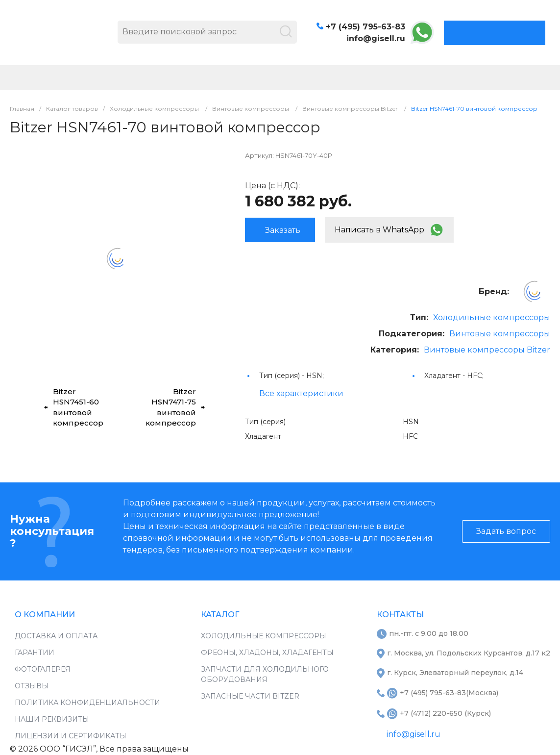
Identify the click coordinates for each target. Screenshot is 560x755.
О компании (45, 615)
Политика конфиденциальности (87, 703)
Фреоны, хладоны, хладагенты (267, 653)
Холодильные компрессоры (492, 317)
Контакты (400, 615)
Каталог (220, 615)
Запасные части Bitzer (250, 696)
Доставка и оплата (56, 636)
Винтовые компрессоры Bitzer (487, 350)
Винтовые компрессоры (500, 334)
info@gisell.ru (376, 38)
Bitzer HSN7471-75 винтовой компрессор (175, 407)
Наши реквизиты (52, 719)
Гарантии (35, 653)
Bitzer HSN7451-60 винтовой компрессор (74, 407)
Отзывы (32, 686)
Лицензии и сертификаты (71, 736)
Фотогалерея (43, 669)
